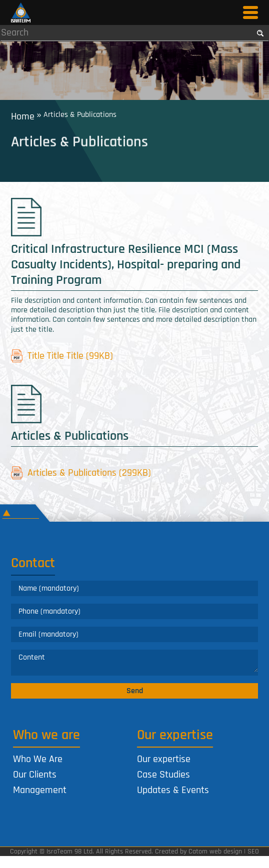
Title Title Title (62, 356)
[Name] (135, 588)
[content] (135, 663)
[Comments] (135, 661)
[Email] (135, 634)
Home (23, 116)
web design (226, 852)
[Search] (126, 32)
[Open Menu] (250, 12)
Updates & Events (173, 790)
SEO (253, 852)
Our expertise (164, 759)
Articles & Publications (81, 473)
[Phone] (135, 611)
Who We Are (38, 759)
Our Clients (35, 775)
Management (40, 790)
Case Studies (163, 775)
